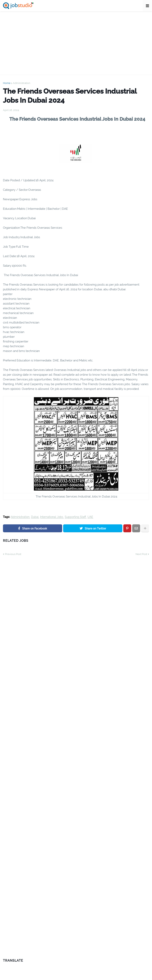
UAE (90, 517)
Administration (22, 83)
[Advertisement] (76, 43)
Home (7, 83)
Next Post (141, 554)
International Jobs (52, 517)
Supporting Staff (75, 517)
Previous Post (13, 554)
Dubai (35, 517)
